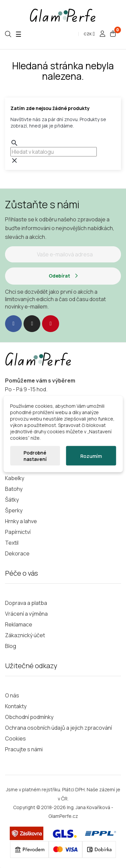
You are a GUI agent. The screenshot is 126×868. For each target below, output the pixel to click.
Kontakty (16, 706)
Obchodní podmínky (29, 717)
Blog (11, 646)
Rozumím (91, 456)
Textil (12, 543)
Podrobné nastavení (35, 456)
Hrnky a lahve (21, 521)
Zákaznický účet (25, 635)
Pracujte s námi (24, 749)
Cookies (15, 738)
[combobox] (54, 152)
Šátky (12, 500)
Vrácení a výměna (26, 614)
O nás (12, 695)
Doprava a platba (26, 603)
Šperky (14, 510)
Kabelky (15, 478)
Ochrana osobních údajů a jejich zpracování (58, 728)
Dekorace (17, 553)
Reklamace (19, 624)
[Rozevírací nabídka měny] (89, 34)
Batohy (14, 489)
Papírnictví (18, 532)
